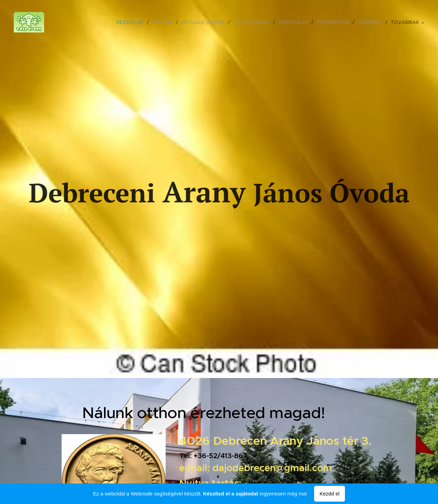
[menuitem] (132, 22)
